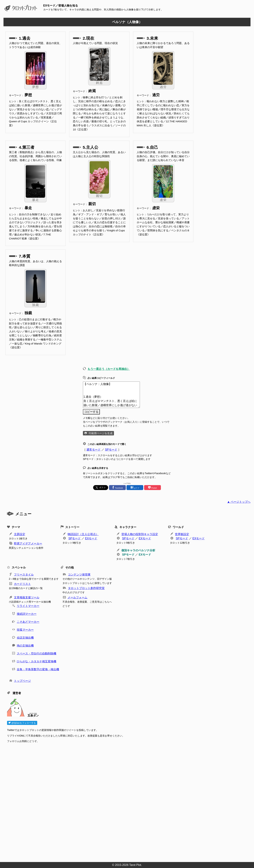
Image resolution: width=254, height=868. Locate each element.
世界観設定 (182, 534)
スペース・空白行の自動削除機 (37, 653)
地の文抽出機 (25, 646)
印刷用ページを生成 (101, 433)
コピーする (91, 412)
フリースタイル (24, 575)
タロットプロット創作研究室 (86, 588)
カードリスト (22, 584)
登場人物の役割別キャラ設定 (140, 534)
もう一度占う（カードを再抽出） (109, 369)
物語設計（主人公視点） (83, 534)
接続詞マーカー (27, 614)
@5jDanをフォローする (22, 723)
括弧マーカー (25, 630)
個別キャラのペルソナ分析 (138, 550)
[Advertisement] (113, 801)
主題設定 (20, 534)
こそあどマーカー (28, 622)
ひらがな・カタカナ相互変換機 (37, 661)
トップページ (22, 681)
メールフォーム (77, 597)
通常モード (93, 450)
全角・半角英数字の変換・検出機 (38, 669)
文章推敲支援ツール (27, 597)
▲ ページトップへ (239, 502)
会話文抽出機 (25, 638)
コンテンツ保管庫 (79, 575)
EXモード (91, 538)
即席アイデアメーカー (28, 544)
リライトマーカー (28, 606)
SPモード (111, 450)
